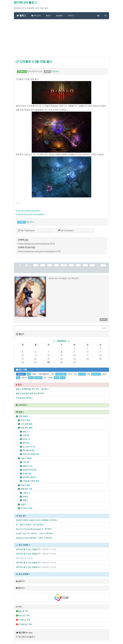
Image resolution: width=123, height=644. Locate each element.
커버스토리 (36, 16)
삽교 (76, 371)
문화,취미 (55, 72)
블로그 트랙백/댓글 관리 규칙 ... (29, 386)
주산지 (70, 371)
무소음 (31, 375)
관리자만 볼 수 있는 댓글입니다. (29, 546)
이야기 (25, 417)
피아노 (26, 436)
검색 (104, 325)
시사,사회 (26, 421)
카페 (25, 494)
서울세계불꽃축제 (44, 371)
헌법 (18, 375)
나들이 (26, 490)
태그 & (73, 16)
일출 (88, 371)
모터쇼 (63, 375)
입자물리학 (38, 375)
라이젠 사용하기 (61, 371)
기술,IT (26, 455)
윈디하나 (30, 222)
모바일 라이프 (29, 467)
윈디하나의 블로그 (25, 3)
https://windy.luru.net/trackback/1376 (36, 244)
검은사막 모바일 (31, 451)
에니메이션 (28, 448)
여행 (25, 497)
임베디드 (27, 463)
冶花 (24, 502)
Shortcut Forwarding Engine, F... (30, 526)
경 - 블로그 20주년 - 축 (25, 522)
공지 (48, 16)
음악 (26, 440)
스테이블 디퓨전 (31, 478)
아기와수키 (26, 505)
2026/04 (61, 338)
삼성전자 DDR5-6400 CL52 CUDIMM (32, 517)
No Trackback (26, 230)
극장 (26, 432)
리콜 (29, 371)
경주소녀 (21, 371)
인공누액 (24, 375)
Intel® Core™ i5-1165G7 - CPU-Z (31, 530)
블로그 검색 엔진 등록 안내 (27, 391)
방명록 (59, 16)
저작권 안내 (21, 395)
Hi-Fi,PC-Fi (29, 444)
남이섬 (104, 371)
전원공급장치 (96, 371)
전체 (23, 413)
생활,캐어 (26, 486)
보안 (45, 375)
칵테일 (51, 375)
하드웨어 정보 (29, 474)
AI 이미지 (82, 371)
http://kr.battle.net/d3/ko (28, 211)
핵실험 (34, 371)
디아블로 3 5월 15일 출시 (34, 62)
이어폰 (27, 471)
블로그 (21, 16)
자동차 (25, 482)
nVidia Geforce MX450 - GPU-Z (30, 535)
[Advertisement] (61, 40)
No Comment (66, 230)
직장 (53, 371)
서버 (26, 459)
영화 (26, 429)
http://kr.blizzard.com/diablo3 (30, 214)
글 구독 (23, 608)
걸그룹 (57, 375)
